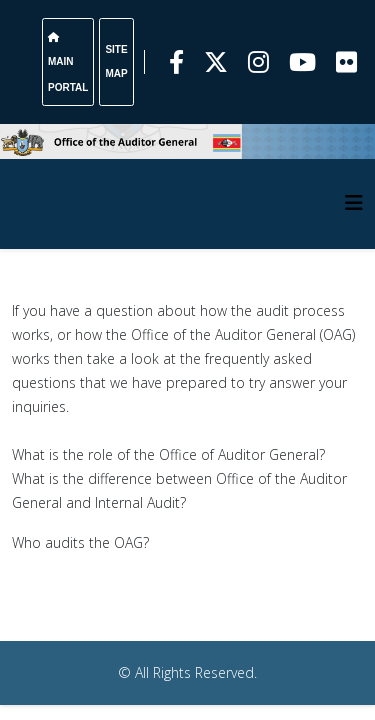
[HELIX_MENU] (354, 202)
